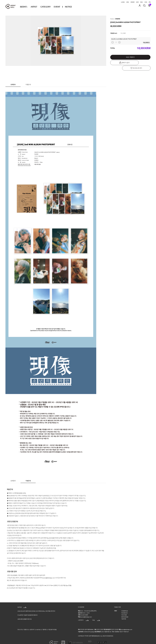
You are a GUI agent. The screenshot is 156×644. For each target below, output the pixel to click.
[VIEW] (92, 627)
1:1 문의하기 (83, 616)
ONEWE (118, 19)
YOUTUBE (124, 610)
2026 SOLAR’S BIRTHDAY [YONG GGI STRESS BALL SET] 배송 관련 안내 (36, 606)
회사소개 (20, 625)
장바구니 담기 (120, 63)
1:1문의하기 (32, 625)
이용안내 (28, 80)
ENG (142, 2)
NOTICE (68, 7)
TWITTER (124, 614)
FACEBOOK (124, 608)
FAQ (96, 616)
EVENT (57, 7)
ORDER (133, 2)
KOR (137, 2)
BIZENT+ (24, 7)
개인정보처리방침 (52, 625)
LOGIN (123, 2)
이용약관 (44, 625)
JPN (150, 2)
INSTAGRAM (125, 612)
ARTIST (34, 7)
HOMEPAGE (125, 606)
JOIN (127, 2)
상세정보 (13, 80)
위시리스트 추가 (141, 63)
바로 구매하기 (130, 57)
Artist (112, 19)
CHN (146, 2)
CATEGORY (45, 7)
